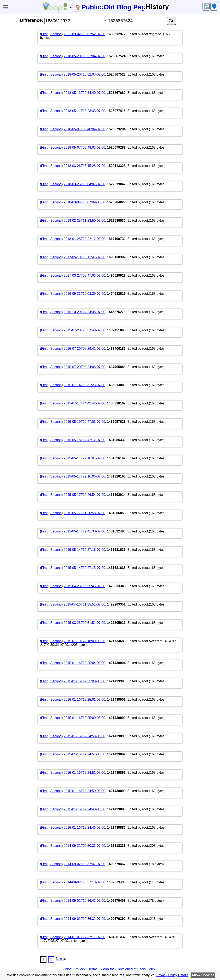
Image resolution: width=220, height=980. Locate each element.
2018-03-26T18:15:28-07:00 (84, 166)
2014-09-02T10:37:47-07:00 (84, 864)
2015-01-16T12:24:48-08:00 (84, 809)
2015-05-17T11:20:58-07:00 (84, 513)
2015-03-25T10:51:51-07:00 (84, 623)
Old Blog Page (124, 7)
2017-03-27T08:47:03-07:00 (84, 275)
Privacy (80, 969)
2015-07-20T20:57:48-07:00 (84, 330)
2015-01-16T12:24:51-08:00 (84, 773)
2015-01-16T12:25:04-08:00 (84, 663)
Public (91, 7)
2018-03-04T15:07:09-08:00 (84, 202)
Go (171, 21)
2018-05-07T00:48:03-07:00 (84, 147)
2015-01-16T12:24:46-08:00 (84, 828)
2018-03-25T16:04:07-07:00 (84, 184)
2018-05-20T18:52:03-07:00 (84, 74)
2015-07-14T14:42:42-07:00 (84, 403)
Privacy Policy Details (172, 975)
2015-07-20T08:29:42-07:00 (84, 349)
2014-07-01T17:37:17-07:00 (84, 937)
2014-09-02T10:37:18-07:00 (84, 882)
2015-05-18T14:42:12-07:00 (84, 440)
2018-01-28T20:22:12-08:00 (84, 239)
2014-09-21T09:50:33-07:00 (84, 846)
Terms (93, 969)
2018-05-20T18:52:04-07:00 (84, 56)
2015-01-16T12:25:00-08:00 (84, 718)
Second (56, 34)
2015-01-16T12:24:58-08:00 (84, 736)
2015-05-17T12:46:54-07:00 (84, 495)
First (44, 34)
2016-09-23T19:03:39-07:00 (84, 294)
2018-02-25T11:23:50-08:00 (84, 221)
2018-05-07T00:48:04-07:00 (84, 129)
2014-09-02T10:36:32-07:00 (84, 919)
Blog (68, 969)
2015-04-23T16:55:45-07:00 (84, 586)
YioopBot (107, 969)
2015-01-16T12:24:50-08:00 (84, 791)
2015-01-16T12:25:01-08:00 (84, 700)
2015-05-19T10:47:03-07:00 (84, 422)
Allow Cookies (203, 975)
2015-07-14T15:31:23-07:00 (84, 385)
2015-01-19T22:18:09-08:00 (84, 641)
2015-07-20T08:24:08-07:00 (84, 367)
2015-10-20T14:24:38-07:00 (84, 312)
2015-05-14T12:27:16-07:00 (84, 550)
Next (60, 959)
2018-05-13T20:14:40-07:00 (84, 93)
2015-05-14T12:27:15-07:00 (84, 568)
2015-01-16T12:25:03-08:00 (84, 681)
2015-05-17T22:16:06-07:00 (84, 476)
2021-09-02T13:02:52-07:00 (84, 34)
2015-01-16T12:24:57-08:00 (84, 754)
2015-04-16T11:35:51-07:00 (84, 604)
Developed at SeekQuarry (136, 969)
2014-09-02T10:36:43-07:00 (84, 901)
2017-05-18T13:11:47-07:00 (84, 257)
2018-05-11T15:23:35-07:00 (84, 111)
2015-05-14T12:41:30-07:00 (84, 531)
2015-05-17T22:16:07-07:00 (84, 458)
